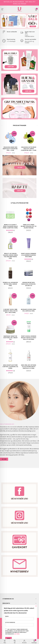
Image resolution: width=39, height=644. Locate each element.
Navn (19, 618)
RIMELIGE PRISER (20, 4)
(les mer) (17, 634)
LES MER (4, 459)
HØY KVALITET (30, 2)
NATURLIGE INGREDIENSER (14, 2)
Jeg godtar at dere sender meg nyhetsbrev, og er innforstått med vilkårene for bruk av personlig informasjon (17, 632)
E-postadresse (19, 624)
